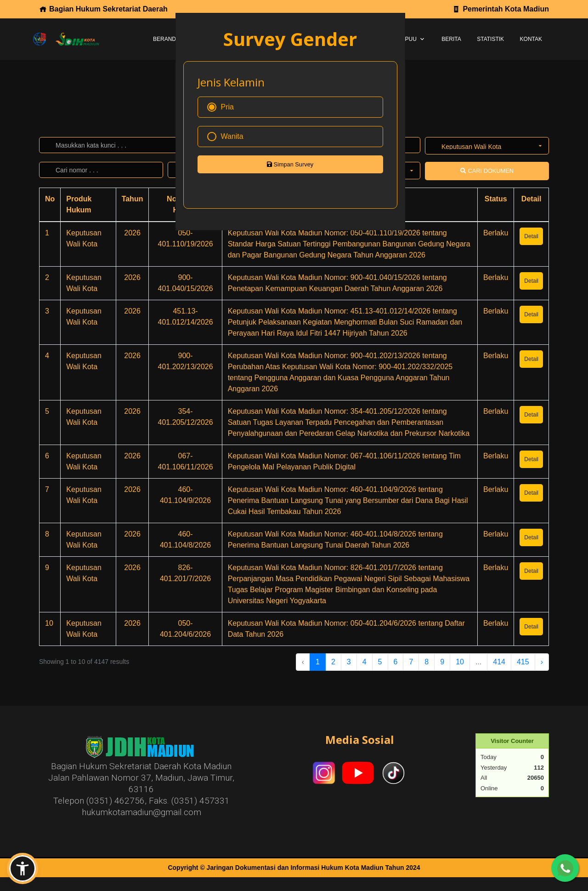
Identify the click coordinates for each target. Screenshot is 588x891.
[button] (23, 868)
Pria (220, 107)
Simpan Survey (290, 164)
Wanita (225, 137)
